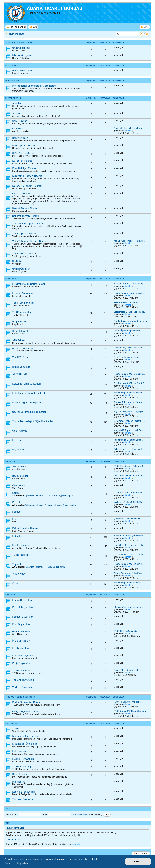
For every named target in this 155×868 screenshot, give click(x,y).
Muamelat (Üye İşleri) (25, 744)
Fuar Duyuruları (21, 624)
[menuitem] (33, 27)
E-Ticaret (17, 440)
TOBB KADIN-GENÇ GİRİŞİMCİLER (20, 697)
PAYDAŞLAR (11, 65)
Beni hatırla (96, 814)
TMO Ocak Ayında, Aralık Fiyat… (129, 476)
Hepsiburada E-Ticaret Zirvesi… (129, 440)
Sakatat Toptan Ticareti (26, 216)
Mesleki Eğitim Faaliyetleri (27, 402)
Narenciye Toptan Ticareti (27, 186)
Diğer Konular (20, 774)
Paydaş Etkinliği (53, 505)
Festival (17, 512)
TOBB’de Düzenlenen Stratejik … (129, 493)
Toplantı (17, 564)
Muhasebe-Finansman (25, 736)
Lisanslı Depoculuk (23, 293)
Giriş (8, 809)
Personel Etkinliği (34, 505)
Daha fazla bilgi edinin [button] (17, 863)
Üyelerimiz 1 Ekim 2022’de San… (129, 502)
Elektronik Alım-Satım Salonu (29, 284)
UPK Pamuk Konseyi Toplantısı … (129, 421)
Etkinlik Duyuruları (23, 607)
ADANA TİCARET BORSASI (55, 8)
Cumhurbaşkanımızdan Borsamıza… (131, 321)
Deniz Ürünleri (20, 138)
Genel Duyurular (21, 631)
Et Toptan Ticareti (22, 161)
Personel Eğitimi (34, 496)
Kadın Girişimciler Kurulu (26, 702)
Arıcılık (16, 113)
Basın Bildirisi (20, 476)
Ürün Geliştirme (21, 48)
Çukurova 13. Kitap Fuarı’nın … (128, 519)
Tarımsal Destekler (23, 799)
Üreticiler (17, 261)
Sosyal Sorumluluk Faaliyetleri (29, 412)
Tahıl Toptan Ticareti (24, 234)
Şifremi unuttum (80, 814)
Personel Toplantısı (55, 567)
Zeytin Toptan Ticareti (25, 254)
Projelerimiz (19, 322)
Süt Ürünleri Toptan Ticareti (28, 224)
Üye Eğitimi (68, 496)
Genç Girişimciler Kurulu (26, 712)
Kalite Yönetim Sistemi (25, 528)
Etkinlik (16, 502)
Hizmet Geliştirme (23, 55)
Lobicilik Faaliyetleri (24, 792)
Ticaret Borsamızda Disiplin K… (129, 564)
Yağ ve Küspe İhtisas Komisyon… (129, 241)
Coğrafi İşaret (20, 331)
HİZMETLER (10, 279)
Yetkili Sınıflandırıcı (23, 303)
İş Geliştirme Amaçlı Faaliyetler (30, 393)
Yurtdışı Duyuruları (23, 687)
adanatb (127, 131)
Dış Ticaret (18, 449)
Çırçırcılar (18, 129)
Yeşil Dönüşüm (21, 357)
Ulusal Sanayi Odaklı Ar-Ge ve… (128, 348)
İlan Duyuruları (21, 648)
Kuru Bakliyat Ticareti (24, 168)
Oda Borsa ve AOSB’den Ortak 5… (130, 383)
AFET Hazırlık (20, 374)
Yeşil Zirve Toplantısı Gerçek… (128, 357)
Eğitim (16, 493)
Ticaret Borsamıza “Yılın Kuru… (128, 573)
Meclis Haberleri (22, 545)
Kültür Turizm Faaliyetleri (26, 384)
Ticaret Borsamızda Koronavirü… (129, 374)
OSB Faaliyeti (20, 431)
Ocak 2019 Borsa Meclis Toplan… (130, 545)
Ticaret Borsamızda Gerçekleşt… (129, 293)
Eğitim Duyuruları (22, 600)
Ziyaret (16, 583)
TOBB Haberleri (21, 555)
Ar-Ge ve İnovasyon (23, 348)
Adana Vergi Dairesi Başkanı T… (129, 583)
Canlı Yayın (19, 485)
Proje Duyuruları (21, 663)
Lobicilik (17, 536)
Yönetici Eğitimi (52, 496)
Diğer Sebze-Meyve (23, 153)
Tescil (16, 729)
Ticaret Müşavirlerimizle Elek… (128, 670)
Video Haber (19, 574)
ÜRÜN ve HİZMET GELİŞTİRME (19, 43)
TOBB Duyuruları (22, 670)
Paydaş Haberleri (22, 71)
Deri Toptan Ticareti (24, 146)
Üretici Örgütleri (21, 269)
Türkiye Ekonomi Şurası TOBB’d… (129, 554)
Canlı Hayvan (20, 121)
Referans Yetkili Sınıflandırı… (127, 302)
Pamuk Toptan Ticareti (25, 208)
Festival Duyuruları (23, 617)
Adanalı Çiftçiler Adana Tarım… (128, 402)
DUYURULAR (11, 595)
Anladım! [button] (138, 861)
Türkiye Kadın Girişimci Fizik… (128, 702)
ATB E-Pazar (19, 340)
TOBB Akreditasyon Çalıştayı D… (129, 466)
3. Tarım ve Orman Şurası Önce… (129, 536)
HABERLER (10, 461)
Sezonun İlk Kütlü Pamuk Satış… (129, 284)
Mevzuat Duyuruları (23, 656)
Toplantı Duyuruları (23, 680)
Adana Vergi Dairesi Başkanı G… (129, 393)
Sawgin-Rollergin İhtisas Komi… (129, 128)
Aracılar (17, 103)
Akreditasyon (20, 466)
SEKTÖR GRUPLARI (14, 98)
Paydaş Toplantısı (35, 567)
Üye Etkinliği (69, 505)
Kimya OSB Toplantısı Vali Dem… (129, 430)
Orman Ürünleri (21, 193)
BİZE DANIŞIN (11, 723)
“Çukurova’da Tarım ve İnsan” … (129, 607)
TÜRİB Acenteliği (22, 312)
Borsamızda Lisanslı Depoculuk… (129, 312)
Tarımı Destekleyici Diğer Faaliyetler (33, 421)
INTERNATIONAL (13, 81)
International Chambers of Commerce (34, 86)
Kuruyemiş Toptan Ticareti (27, 176)
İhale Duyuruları (21, 641)
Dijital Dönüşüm (21, 367)
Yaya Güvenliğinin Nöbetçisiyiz (128, 412)
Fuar (15, 519)
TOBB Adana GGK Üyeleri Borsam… (130, 711)
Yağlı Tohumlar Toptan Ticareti (30, 241)
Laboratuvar (19, 751)
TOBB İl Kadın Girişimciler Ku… (128, 631)
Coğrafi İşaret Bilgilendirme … (128, 331)
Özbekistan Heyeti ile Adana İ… (128, 449)
